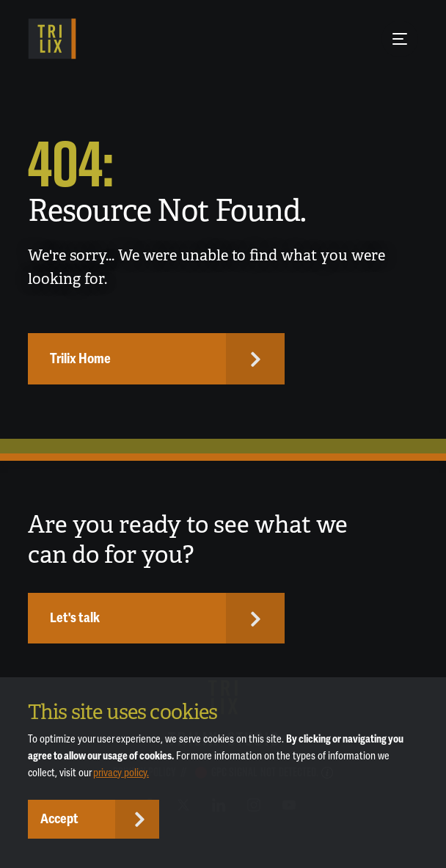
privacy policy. (121, 773)
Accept (59, 819)
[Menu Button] (400, 39)
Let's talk (75, 618)
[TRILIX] (52, 39)
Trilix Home (80, 358)
